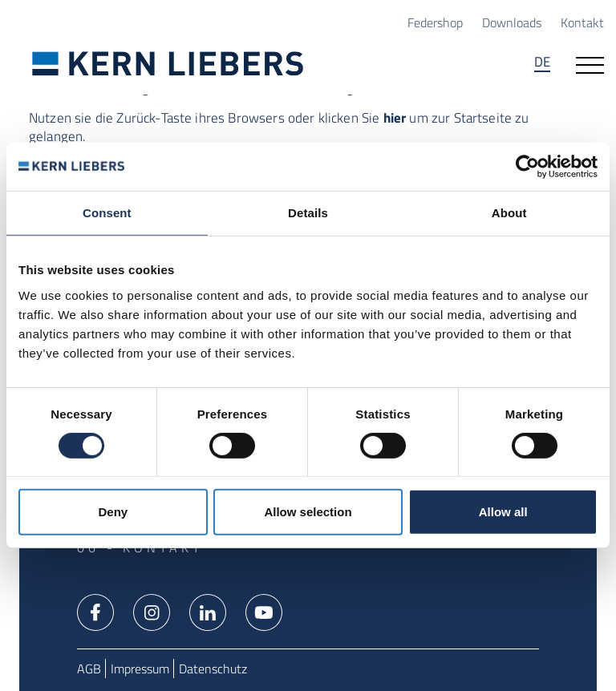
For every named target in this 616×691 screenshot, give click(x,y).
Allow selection (308, 512)
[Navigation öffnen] (590, 63)
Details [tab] (308, 213)
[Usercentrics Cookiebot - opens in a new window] (527, 167)
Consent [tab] (107, 213)
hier (395, 117)
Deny (113, 512)
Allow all (503, 512)
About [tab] (509, 213)
